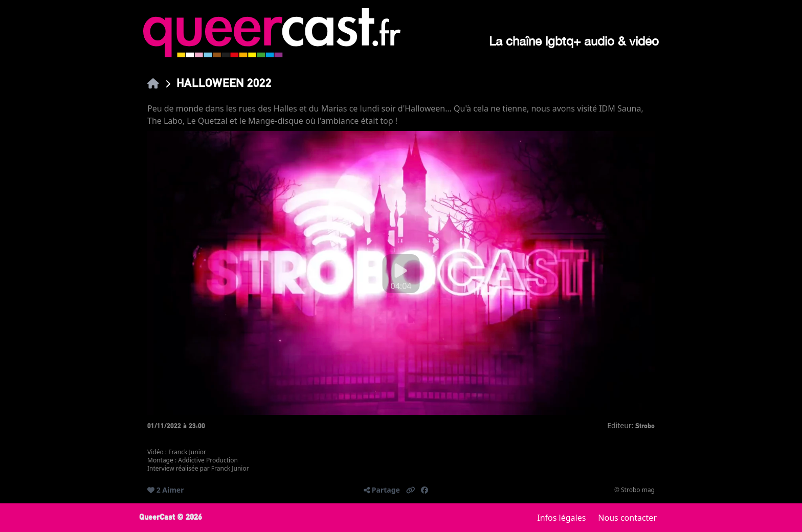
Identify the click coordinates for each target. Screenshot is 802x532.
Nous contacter (627, 518)
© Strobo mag (634, 490)
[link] (153, 83)
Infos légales (561, 518)
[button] (411, 490)
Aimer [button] (173, 490)
